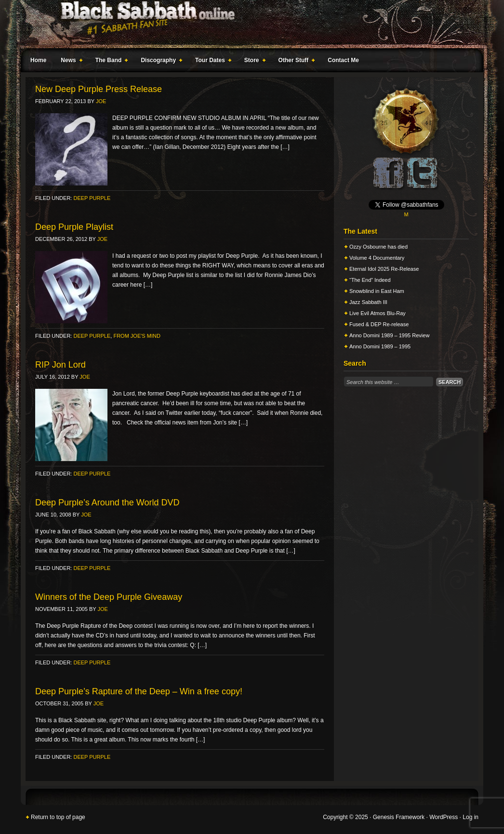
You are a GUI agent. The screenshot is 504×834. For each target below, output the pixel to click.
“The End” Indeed (370, 280)
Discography (159, 62)
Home (38, 60)
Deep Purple (92, 198)
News (69, 62)
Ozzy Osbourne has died (378, 247)
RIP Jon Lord (60, 365)
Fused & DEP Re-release (379, 324)
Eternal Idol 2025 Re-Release (384, 269)
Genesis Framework (399, 817)
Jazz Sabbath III (368, 302)
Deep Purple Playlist (74, 227)
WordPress (444, 817)
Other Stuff (295, 62)
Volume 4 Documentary (377, 258)
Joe (101, 101)
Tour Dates (211, 62)
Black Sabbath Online (247, 24)
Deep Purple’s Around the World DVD (107, 503)
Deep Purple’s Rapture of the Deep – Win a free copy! (139, 691)
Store (253, 62)
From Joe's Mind (137, 336)
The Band (110, 62)
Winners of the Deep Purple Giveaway (109, 597)
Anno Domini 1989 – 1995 (380, 346)
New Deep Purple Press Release (99, 89)
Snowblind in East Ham (377, 291)
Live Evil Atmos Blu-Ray (378, 313)
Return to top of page (58, 817)
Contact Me (343, 60)
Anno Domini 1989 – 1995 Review (389, 335)
